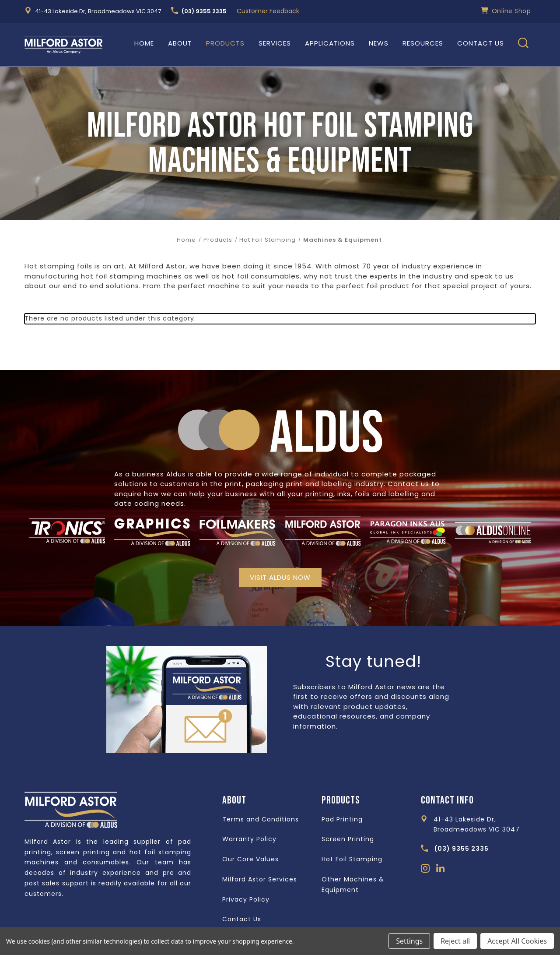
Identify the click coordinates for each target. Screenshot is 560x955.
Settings (409, 941)
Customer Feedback (268, 11)
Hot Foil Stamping (352, 859)
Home (144, 43)
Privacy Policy (246, 899)
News (379, 43)
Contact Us (481, 43)
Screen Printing (348, 839)
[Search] (523, 44)
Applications (330, 43)
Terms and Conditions (261, 819)
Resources (423, 43)
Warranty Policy (249, 839)
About (180, 43)
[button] (280, 578)
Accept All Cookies (517, 941)
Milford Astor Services (260, 879)
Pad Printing (342, 819)
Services (275, 43)
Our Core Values (250, 859)
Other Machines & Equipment (353, 885)
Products (225, 43)
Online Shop (506, 11)
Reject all (455, 941)
